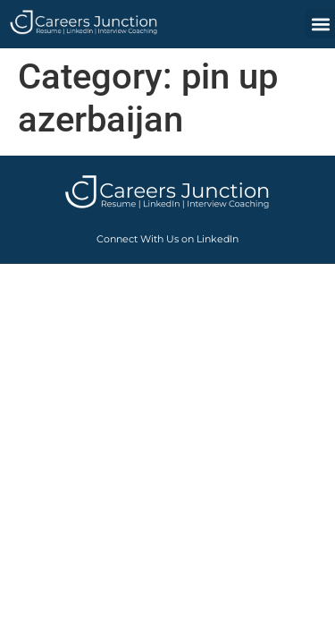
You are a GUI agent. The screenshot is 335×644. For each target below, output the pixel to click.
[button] (320, 24)
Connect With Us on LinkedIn (167, 239)
